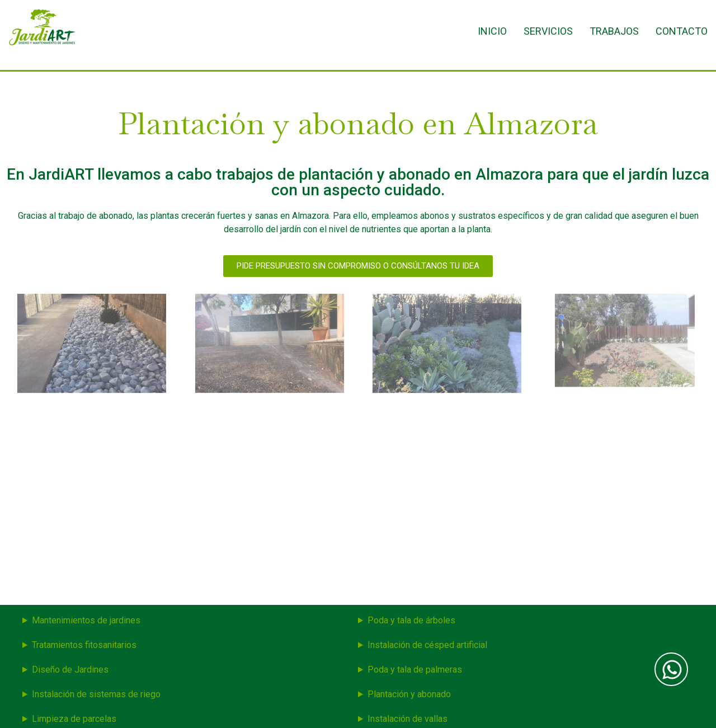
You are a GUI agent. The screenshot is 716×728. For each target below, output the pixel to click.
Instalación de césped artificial (427, 645)
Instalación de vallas (408, 719)
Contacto (682, 31)
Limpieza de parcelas (74, 719)
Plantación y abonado (409, 694)
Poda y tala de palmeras (415, 670)
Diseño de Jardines (70, 670)
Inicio (492, 31)
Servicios (548, 31)
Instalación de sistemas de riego (96, 694)
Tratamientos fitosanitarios (84, 645)
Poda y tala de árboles (411, 620)
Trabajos (614, 31)
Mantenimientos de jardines (86, 620)
